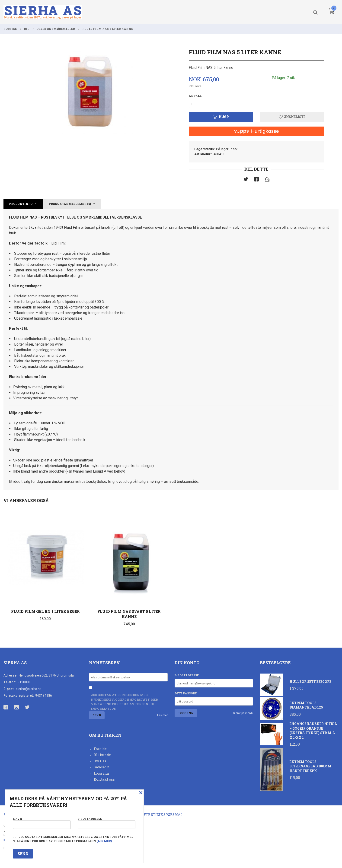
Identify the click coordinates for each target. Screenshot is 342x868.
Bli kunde (102, 755)
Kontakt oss (104, 779)
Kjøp (221, 117)
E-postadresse (187, 675)
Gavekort (102, 767)
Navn (42, 823)
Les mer (162, 715)
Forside (100, 749)
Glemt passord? (243, 713)
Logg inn (102, 773)
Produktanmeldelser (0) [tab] (70, 204)
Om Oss (100, 761)
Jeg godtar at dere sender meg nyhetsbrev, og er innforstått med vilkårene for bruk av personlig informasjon (125, 702)
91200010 (25, 682)
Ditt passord (186, 693)
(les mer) (104, 841)
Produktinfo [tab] (21, 204)
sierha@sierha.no (29, 689)
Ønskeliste (292, 117)
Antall (195, 96)
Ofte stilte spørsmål (162, 815)
